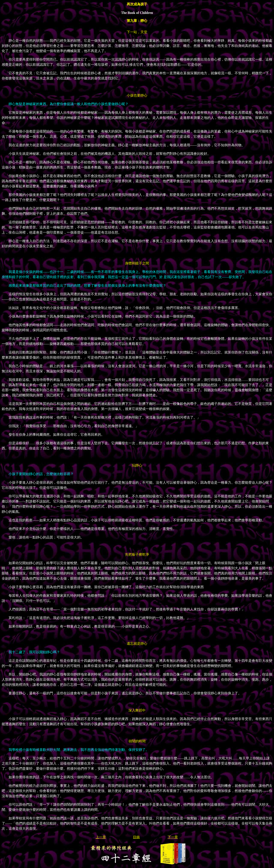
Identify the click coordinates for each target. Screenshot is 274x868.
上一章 (101, 837)
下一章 (173, 837)
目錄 (136, 837)
